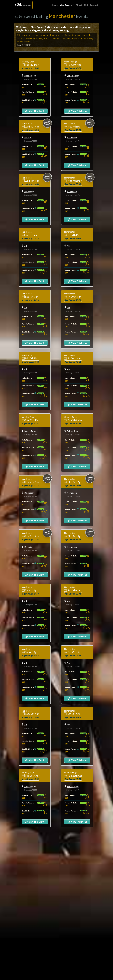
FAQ (86, 5)
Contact (94, 5)
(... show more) (24, 45)
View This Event (35, 111)
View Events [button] (66, 5)
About (79, 5)
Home (55, 5)
